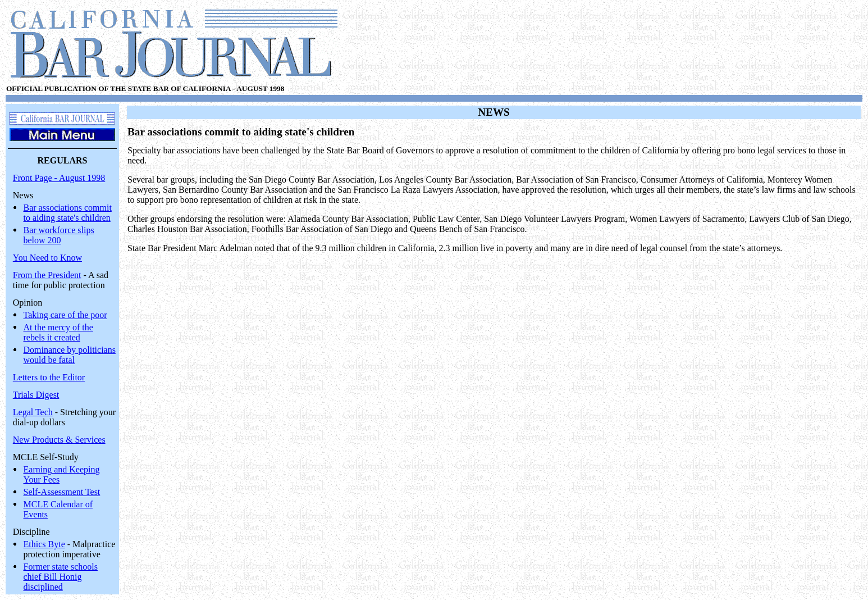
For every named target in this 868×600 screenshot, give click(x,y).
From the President (47, 275)
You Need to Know (47, 258)
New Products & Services (59, 440)
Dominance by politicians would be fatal (70, 355)
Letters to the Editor (49, 377)
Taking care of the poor (65, 315)
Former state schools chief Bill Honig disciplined (61, 577)
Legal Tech (33, 412)
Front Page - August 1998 (59, 178)
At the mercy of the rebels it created (58, 332)
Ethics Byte (44, 544)
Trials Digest (36, 395)
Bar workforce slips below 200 (59, 235)
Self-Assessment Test (62, 492)
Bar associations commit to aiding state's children (68, 213)
